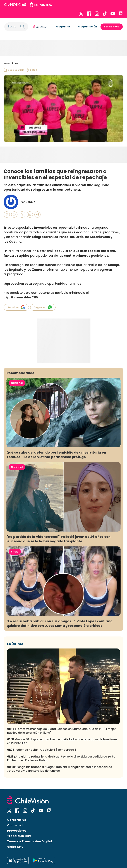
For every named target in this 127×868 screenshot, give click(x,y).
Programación (87, 27)
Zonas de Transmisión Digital (30, 841)
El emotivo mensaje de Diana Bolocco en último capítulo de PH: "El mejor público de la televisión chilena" (61, 731)
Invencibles (11, 63)
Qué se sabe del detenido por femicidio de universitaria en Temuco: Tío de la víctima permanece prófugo (56, 455)
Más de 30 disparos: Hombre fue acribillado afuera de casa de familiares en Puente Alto (62, 741)
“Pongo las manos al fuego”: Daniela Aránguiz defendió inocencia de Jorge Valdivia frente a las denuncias (60, 769)
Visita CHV (15, 847)
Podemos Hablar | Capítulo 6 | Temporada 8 (42, 750)
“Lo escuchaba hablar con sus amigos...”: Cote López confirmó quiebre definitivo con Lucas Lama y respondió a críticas (59, 623)
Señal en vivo (112, 27)
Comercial (15, 825)
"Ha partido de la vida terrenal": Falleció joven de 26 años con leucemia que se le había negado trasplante (58, 539)
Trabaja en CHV (19, 836)
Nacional (17, 383)
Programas (63, 27)
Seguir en (16, 307)
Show (15, 552)
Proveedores (17, 831)
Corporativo (17, 820)
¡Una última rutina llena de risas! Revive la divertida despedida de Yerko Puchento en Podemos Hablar (61, 758)
